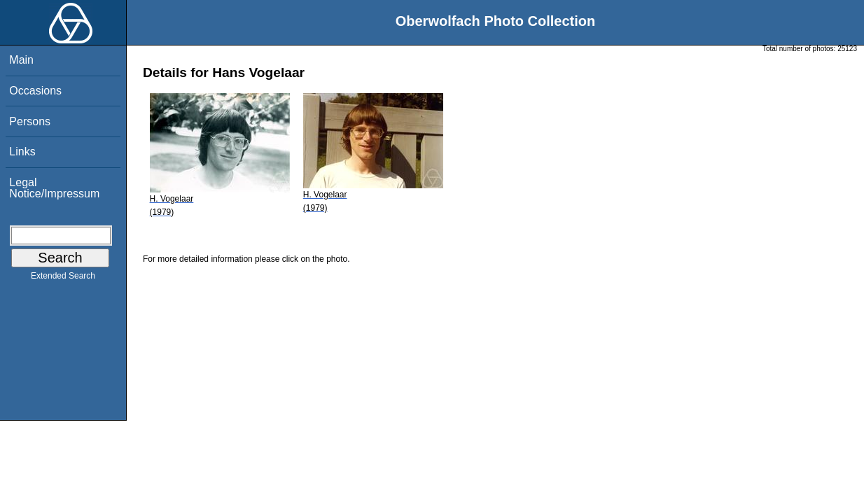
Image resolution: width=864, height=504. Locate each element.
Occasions (35, 91)
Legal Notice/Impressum (54, 188)
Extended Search (63, 279)
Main (21, 60)
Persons (30, 121)
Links (22, 152)
